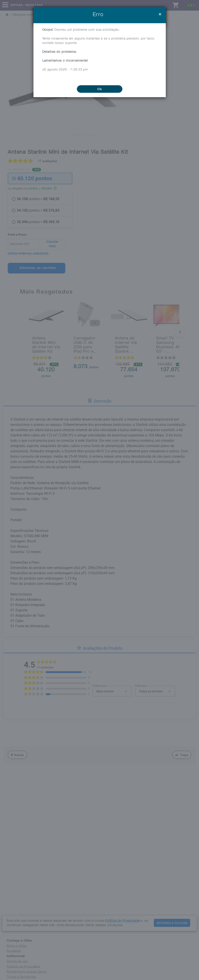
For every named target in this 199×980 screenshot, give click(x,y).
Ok (99, 89)
